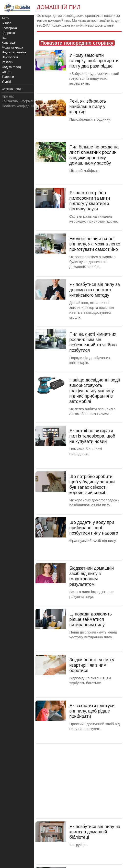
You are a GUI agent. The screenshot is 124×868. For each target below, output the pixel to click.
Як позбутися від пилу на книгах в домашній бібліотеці (95, 832)
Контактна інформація (19, 101)
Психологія (10, 57)
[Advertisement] (79, 780)
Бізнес (6, 23)
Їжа (4, 38)
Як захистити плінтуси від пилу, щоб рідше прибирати (92, 711)
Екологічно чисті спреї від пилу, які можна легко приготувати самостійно (95, 244)
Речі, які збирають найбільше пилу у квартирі (88, 107)
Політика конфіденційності (23, 106)
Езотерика (9, 28)
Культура (8, 43)
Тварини (8, 77)
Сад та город (11, 67)
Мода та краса (12, 47)
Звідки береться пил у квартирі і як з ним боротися (92, 665)
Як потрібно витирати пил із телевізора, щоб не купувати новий (92, 436)
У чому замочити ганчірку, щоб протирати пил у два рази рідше (94, 61)
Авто (5, 18)
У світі (6, 82)
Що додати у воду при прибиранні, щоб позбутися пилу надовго (94, 528)
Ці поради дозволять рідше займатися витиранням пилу (91, 619)
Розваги (7, 62)
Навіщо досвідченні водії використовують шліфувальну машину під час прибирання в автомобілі (95, 391)
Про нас (8, 96)
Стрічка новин (12, 89)
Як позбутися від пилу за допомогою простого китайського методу (95, 290)
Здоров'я (8, 33)
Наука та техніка (14, 52)
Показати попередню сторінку (77, 43)
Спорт (6, 72)
